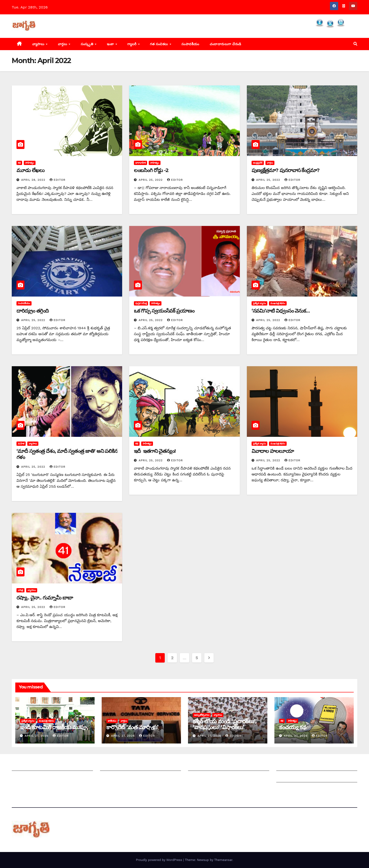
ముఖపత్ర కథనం (278, 303)
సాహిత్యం (30, 163)
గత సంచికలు (159, 44)
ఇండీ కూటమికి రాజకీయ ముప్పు (54, 727)
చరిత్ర (20, 590)
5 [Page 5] (197, 658)
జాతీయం (112, 721)
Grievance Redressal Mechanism (307, 766)
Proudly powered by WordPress (159, 860)
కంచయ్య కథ (293, 727)
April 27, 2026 (37, 736)
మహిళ (21, 444)
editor (58, 180)
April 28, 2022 (34, 180)
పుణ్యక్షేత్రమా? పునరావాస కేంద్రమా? (286, 170)
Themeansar (223, 860)
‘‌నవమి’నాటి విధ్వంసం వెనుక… (281, 311)
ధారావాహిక (140, 163)
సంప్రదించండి (21, 778)
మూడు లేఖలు (30, 170)
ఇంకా (111, 44)
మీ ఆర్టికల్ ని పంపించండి (119, 766)
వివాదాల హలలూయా (273, 451)
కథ (19, 163)
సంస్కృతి (88, 44)
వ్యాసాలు (39, 44)
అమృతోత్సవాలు (202, 715)
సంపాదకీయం (190, 44)
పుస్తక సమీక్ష (141, 303)
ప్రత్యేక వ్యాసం (259, 303)
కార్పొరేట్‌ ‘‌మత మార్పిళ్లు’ (132, 727)
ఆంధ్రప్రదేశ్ (258, 163)
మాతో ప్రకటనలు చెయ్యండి (120, 778)
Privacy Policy (289, 789)
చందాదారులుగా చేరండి (225, 44)
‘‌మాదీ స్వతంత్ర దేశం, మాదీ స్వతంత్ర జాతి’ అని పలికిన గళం (67, 454)
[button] (355, 44)
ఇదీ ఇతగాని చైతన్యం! (155, 451)
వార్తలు (63, 44)
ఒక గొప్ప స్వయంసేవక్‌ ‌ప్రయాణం (164, 311)
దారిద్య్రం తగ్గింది (33, 311)
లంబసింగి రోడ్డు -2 (151, 170)
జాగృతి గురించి (23, 766)
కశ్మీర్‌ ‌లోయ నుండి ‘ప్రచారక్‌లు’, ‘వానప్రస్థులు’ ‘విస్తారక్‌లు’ (225, 724)
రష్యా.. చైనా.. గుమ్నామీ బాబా (45, 598)
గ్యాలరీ (132, 44)
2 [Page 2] (172, 658)
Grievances (287, 778)
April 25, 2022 (151, 180)
